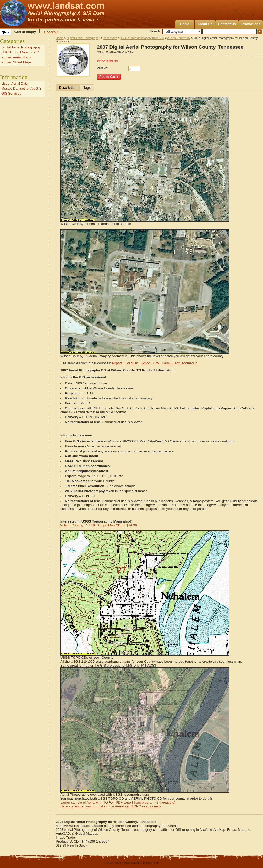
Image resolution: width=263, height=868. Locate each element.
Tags (87, 88)
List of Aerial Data (15, 83)
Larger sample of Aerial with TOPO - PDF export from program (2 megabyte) (118, 802)
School (146, 363)
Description (68, 88)
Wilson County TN (179, 38)
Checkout (51, 32)
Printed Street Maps (16, 62)
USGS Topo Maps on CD (20, 52)
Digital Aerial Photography (83, 38)
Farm (165, 363)
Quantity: (103, 68)
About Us (205, 24)
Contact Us (227, 24)
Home (185, 24)
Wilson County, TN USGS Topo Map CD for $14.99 (99, 525)
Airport (117, 363)
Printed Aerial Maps (16, 57)
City (156, 363)
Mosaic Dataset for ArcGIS (21, 88)
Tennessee (110, 38)
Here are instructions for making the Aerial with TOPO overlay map (110, 806)
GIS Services (11, 93)
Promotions (251, 24)
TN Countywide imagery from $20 (142, 38)
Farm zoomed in (185, 363)
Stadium (132, 363)
